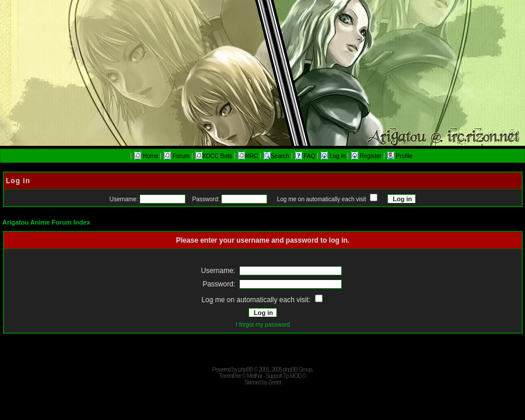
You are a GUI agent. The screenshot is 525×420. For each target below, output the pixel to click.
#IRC (248, 156)
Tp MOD (292, 376)
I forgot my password (263, 325)
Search (276, 156)
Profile (400, 156)
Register (367, 156)
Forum (177, 156)
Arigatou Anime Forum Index (46, 222)
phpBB (245, 370)
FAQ (306, 156)
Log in (334, 156)
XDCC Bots (214, 156)
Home (146, 156)
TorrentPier (230, 376)
